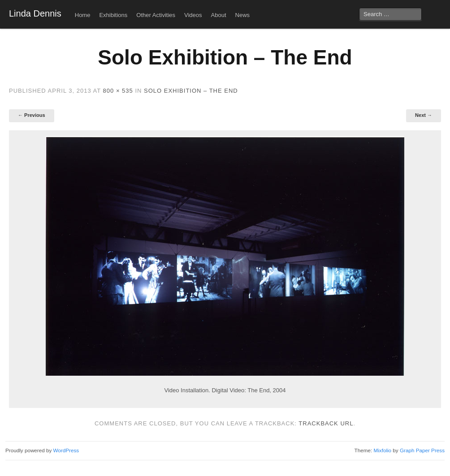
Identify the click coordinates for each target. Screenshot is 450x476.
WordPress (66, 450)
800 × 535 (118, 91)
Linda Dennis (35, 13)
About (219, 15)
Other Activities (156, 15)
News (243, 15)
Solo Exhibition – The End (191, 91)
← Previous (32, 115)
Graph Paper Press (422, 450)
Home (83, 15)
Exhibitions (113, 15)
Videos (193, 15)
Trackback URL (326, 423)
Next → (424, 115)
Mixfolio (382, 450)
